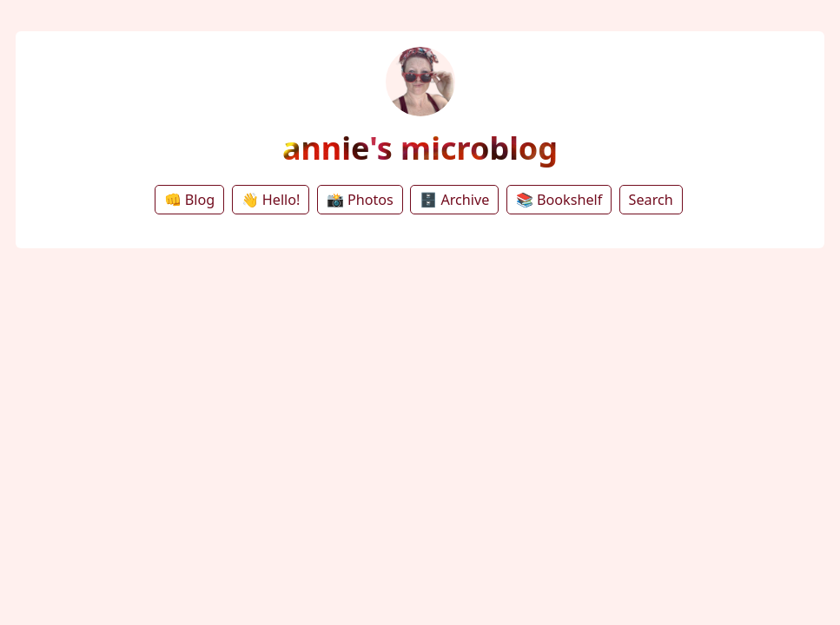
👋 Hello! (271, 200)
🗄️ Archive (454, 200)
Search (651, 200)
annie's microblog (420, 148)
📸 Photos (360, 200)
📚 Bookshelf (559, 200)
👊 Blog (190, 200)
